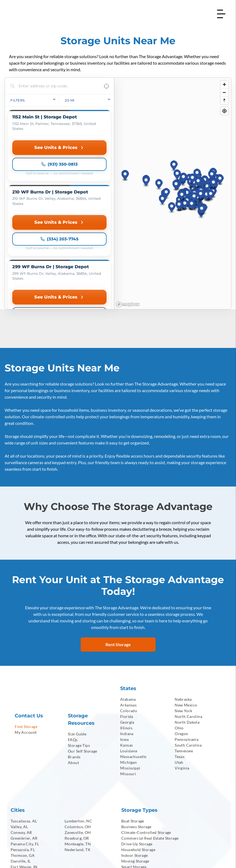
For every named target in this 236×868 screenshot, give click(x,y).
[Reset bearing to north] (224, 100)
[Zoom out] (224, 92)
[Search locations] (55, 86)
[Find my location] (224, 111)
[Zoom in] (224, 84)
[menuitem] (37, 631)
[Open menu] (221, 14)
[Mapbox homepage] (128, 209)
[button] (174, 119)
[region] (173, 146)
